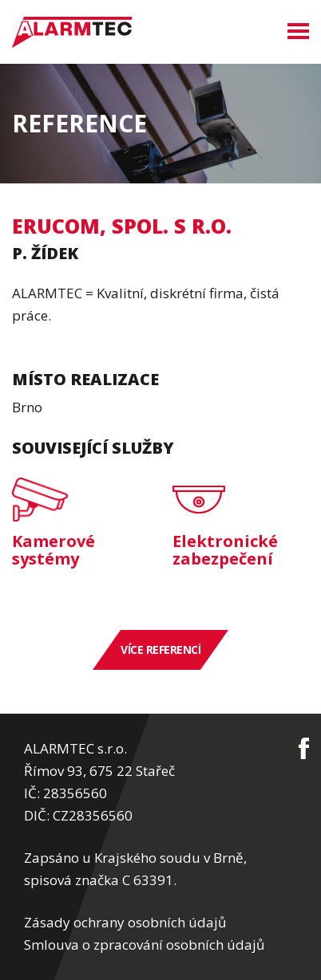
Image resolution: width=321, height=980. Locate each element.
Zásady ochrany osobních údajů (125, 922)
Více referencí (160, 649)
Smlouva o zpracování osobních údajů (144, 945)
